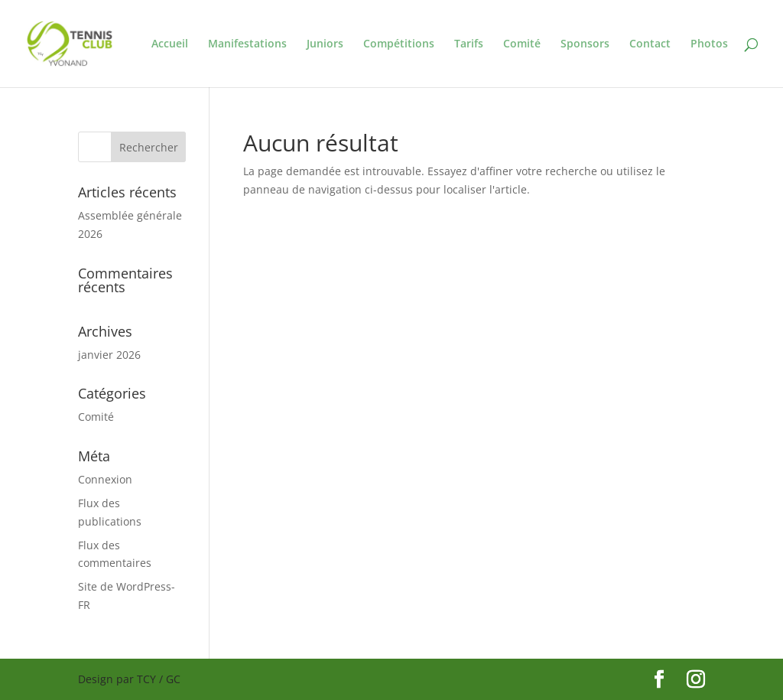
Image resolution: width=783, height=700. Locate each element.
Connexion (105, 479)
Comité (522, 44)
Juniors (325, 44)
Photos (709, 44)
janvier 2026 (109, 355)
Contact (650, 44)
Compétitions (399, 44)
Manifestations (247, 44)
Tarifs (469, 44)
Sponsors (585, 44)
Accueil (170, 44)
